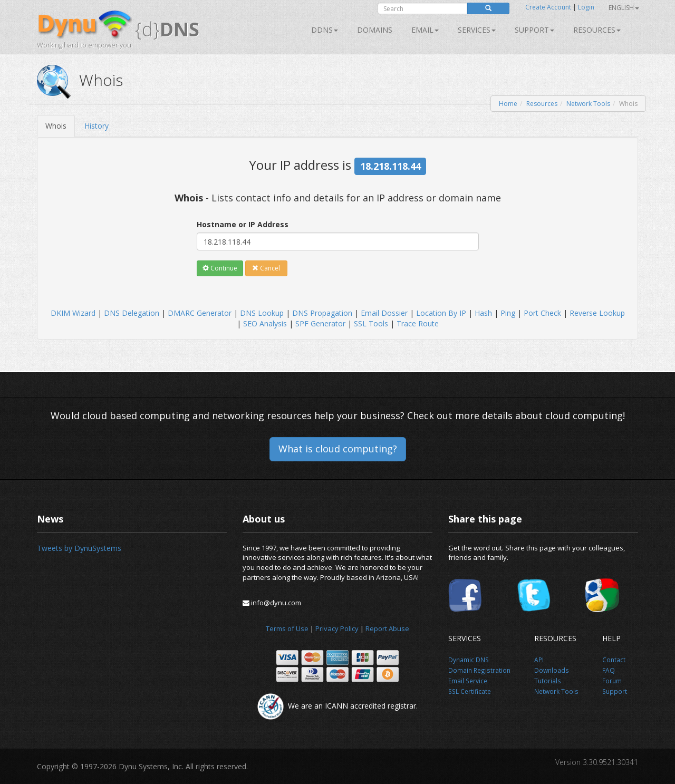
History (97, 126)
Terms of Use (287, 628)
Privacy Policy (337, 628)
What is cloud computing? (338, 449)
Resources (597, 30)
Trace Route (418, 323)
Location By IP (441, 313)
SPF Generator (320, 323)
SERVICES (477, 30)
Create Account (548, 7)
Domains (375, 30)
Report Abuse (387, 628)
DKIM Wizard (73, 313)
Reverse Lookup (597, 313)
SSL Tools (371, 323)
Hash (483, 313)
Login (586, 7)
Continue (220, 268)
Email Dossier (384, 313)
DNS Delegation (132, 313)
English (624, 8)
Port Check (542, 313)
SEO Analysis (265, 323)
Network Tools (588, 104)
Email (425, 30)
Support (534, 30)
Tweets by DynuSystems (79, 548)
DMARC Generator (200, 313)
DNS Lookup (262, 313)
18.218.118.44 (390, 166)
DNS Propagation (322, 313)
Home (508, 104)
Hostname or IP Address (243, 224)
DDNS (325, 30)
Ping (508, 313)
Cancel (266, 268)
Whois (56, 126)
